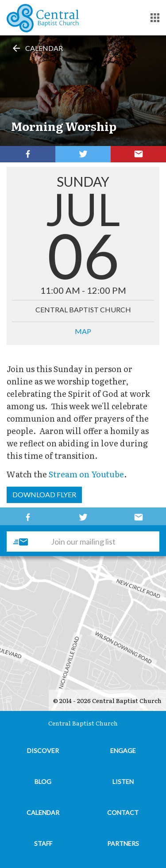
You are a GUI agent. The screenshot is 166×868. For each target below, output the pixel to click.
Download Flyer (44, 494)
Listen (123, 782)
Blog (43, 782)
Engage (123, 751)
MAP (83, 331)
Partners (123, 843)
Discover (43, 751)
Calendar (37, 48)
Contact (123, 812)
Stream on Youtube (86, 474)
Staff (43, 843)
